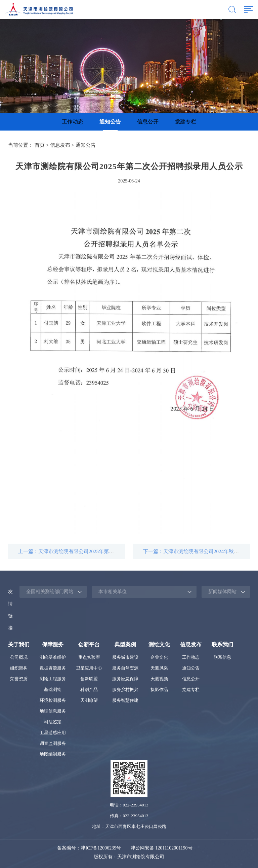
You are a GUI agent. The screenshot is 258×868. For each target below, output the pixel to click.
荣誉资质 (19, 679)
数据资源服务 (53, 668)
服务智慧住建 (125, 700)
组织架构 (19, 668)
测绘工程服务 (53, 679)
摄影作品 (159, 690)
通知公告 (110, 122)
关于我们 (19, 644)
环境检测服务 (53, 700)
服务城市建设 (125, 657)
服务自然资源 (125, 668)
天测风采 (159, 668)
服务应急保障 (125, 679)
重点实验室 (89, 657)
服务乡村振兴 (125, 690)
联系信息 (222, 657)
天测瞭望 (89, 700)
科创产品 (89, 690)
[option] (73, 122)
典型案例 (125, 644)
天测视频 (159, 679)
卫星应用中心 (89, 668)
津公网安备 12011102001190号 (162, 848)
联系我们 (222, 644)
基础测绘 (53, 690)
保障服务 (53, 644)
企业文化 (159, 657)
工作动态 (73, 122)
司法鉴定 (53, 722)
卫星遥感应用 (53, 733)
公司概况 (19, 657)
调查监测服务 (53, 743)
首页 (40, 146)
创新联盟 (89, 679)
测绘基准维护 (53, 657)
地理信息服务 (53, 711)
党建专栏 (185, 122)
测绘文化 (159, 644)
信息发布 (60, 146)
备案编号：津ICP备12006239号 (89, 848)
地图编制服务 (53, 754)
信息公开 (148, 122)
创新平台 (89, 644)
